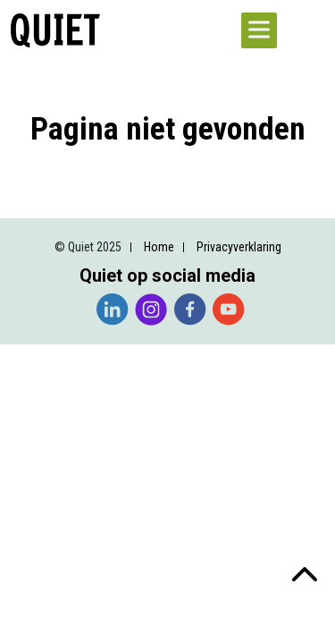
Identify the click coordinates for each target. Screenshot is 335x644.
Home (159, 247)
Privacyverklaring (239, 247)
